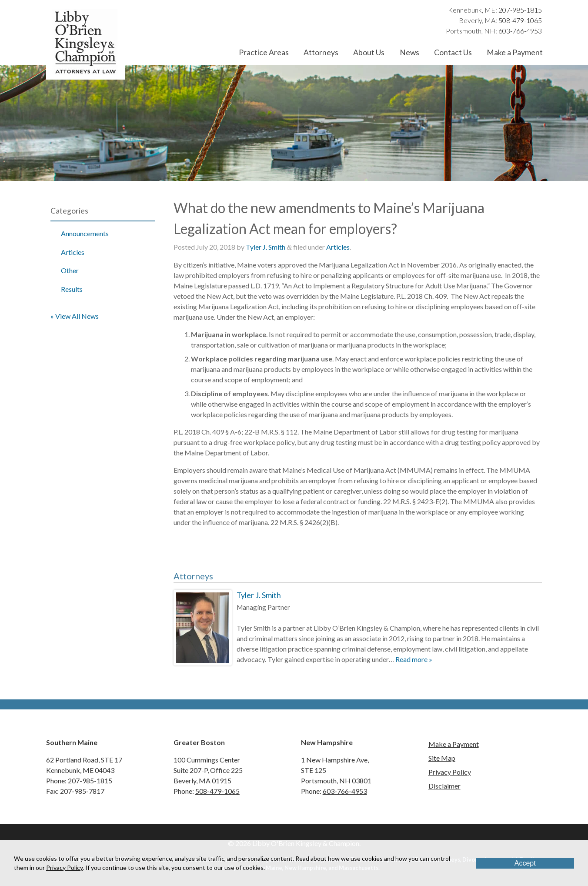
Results (72, 289)
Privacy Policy (450, 772)
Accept (525, 863)
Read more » (414, 659)
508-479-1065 (520, 20)
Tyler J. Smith (266, 247)
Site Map (442, 758)
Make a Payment (515, 52)
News (409, 52)
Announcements (85, 233)
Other (70, 270)
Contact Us (453, 52)
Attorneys (321, 52)
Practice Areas (264, 52)
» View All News (75, 316)
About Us (369, 52)
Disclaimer (444, 786)
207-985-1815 (520, 10)
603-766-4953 (520, 31)
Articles (73, 252)
